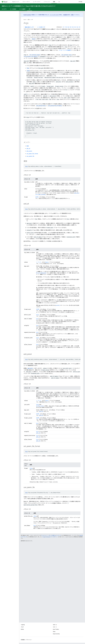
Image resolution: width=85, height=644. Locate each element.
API (32, 20)
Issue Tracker (56, 629)
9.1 (64, 27)
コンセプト (4, 9)
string (37, 315)
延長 (29, 20)
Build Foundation (27, 15)
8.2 (77, 27)
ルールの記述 (13, 9)
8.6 (68, 27)
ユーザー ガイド (37, 2)
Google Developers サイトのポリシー (50, 537)
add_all (28, 149)
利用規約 (23, 640)
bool (37, 319)
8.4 (73, 27)
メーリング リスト (54, 15)
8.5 (71, 27)
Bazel (25, 20)
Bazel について (16, 2)
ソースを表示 (41, 27)
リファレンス (47, 2)
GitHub (80, 2)
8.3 (75, 27)
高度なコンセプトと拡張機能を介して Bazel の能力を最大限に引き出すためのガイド (29, 6)
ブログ (22, 627)
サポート (55, 627)
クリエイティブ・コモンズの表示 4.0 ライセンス (51, 535)
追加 (28, 146)
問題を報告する (29, 27)
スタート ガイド (26, 2)
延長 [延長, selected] (54, 2)
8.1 (80, 27)
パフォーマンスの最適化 (65, 50)
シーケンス (39, 262)
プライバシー (29, 640)
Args (26, 166)
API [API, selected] (30, 9)
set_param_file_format (32, 154)
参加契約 (65, 15)
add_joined (29, 151)
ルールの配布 (22, 9)
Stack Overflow (56, 634)
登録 (72, 15)
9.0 (66, 27)
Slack (54, 632)
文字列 (37, 197)
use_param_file (30, 156)
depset (47, 262)
